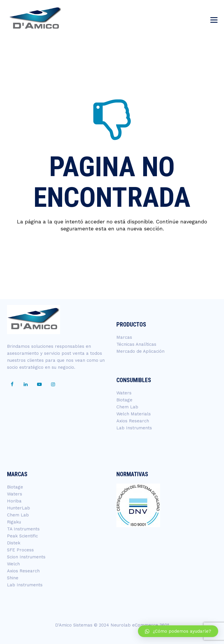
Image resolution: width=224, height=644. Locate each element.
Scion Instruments (26, 557)
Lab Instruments (134, 428)
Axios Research (133, 421)
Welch (13, 564)
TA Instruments (23, 529)
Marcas (124, 337)
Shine (13, 578)
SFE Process (20, 550)
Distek (14, 543)
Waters (124, 393)
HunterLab (19, 508)
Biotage (124, 400)
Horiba (14, 501)
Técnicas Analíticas (136, 344)
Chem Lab (127, 407)
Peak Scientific (22, 536)
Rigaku (14, 522)
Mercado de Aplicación (140, 351)
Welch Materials (134, 414)
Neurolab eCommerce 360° (140, 625)
